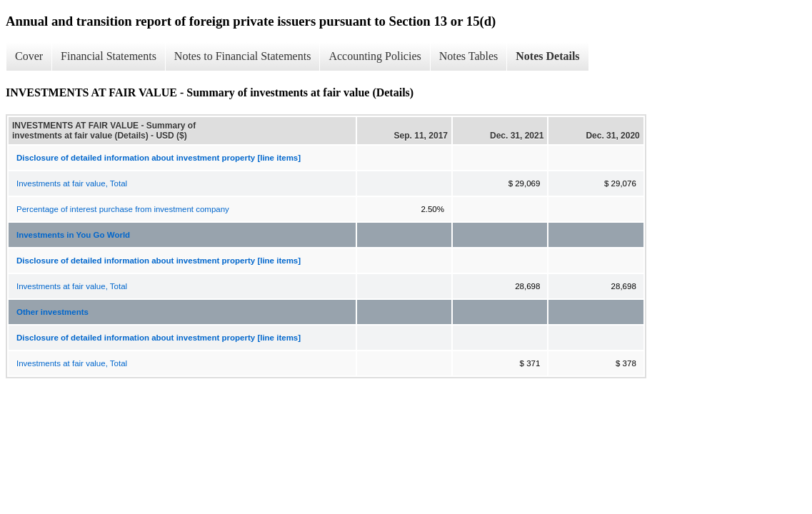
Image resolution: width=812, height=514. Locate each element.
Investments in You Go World (73, 235)
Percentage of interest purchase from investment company (123, 209)
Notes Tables (469, 56)
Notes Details (547, 56)
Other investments (52, 312)
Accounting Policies (375, 56)
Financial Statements (109, 56)
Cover (29, 56)
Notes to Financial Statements (243, 56)
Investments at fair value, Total (72, 183)
